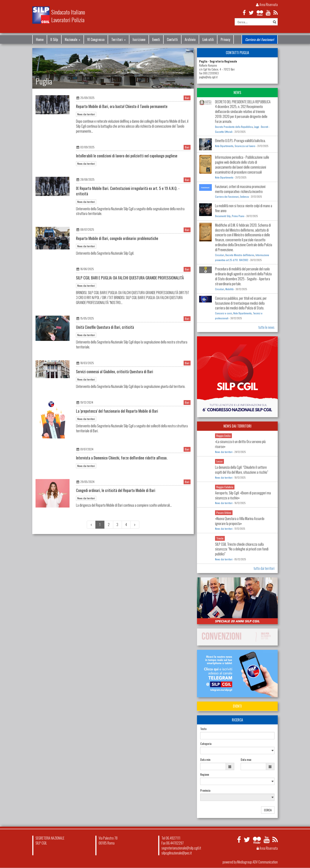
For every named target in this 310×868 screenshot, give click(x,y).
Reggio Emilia (223, 436)
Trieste (220, 538)
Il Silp (54, 39)
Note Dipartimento (224, 146)
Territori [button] (119, 39)
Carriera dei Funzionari (260, 39)
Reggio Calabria (225, 487)
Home (40, 39)
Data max (246, 760)
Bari (187, 98)
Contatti (172, 39)
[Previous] (91, 525)
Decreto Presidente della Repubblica (234, 127)
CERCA (268, 810)
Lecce (219, 461)
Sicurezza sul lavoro (245, 146)
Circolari (220, 255)
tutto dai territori (264, 568)
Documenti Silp (223, 216)
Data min (205, 760)
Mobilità (229, 289)
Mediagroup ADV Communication (257, 862)
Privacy (225, 39)
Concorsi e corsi (224, 313)
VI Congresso (96, 39)
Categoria (206, 744)
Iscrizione (139, 39)
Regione (205, 774)
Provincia (205, 790)
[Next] (135, 525)
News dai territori (86, 114)
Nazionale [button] (73, 39)
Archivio (190, 39)
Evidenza (244, 197)
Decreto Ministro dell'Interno (240, 255)
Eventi (156, 39)
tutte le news (266, 327)
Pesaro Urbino (224, 513)
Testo (203, 729)
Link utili (208, 39)
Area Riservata (267, 5)
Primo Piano (238, 216)
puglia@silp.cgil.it (208, 77)
